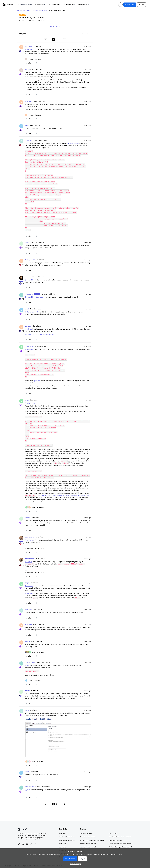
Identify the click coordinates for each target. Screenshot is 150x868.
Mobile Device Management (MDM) (92, 838)
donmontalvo (30, 535)
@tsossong (29, 538)
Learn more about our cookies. (113, 854)
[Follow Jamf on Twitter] (19, 842)
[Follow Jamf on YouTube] (27, 842)
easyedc (28, 275)
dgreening (29, 140)
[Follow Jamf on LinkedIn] (23, 842)
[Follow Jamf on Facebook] (35, 842)
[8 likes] (34, 505)
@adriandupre (30, 347)
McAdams (29, 607)
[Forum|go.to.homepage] (8, 5)
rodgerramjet (30, 344)
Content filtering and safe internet (120, 845)
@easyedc (39, 295)
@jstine (28, 787)
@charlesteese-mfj (32, 310)
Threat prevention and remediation (121, 841)
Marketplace (63, 845)
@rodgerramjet (30, 401)
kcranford (28, 622)
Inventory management (88, 845)
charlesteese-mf (31, 660)
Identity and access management (120, 835)
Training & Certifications (67, 835)
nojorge (28, 240)
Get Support (41, 5)
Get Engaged (84, 5)
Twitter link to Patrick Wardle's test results (40, 332)
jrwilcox (28, 770)
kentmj (27, 639)
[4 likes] (34, 650)
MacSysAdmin (30, 258)
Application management (88, 841)
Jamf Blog (62, 841)
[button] (130, 5)
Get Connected (54, 5)
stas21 (27, 125)
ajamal (27, 69)
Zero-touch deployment (88, 835)
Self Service (113, 831)
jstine (27, 708)
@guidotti (28, 49)
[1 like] (33, 59)
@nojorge (28, 327)
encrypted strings (73, 143)
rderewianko (29, 292)
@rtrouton (37, 378)
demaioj (28, 689)
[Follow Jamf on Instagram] (31, 842)
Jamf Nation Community (67, 838)
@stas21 (28, 663)
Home (19, 10)
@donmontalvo (30, 591)
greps (27, 398)
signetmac (29, 46)
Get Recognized (69, 5)
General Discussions (26, 5)
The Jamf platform (86, 831)
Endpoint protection (115, 838)
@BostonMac (30, 278)
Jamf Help (62, 831)
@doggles (29, 560)
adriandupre (29, 101)
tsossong (28, 515)
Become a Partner (65, 848)
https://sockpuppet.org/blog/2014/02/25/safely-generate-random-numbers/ (63, 493)
